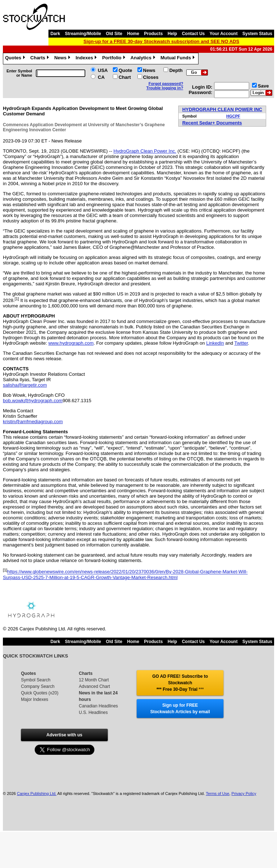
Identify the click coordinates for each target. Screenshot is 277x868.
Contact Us (193, 34)
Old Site (114, 34)
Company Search (38, 686)
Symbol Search (36, 680)
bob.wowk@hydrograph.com (33, 401)
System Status (257, 34)
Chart (125, 77)
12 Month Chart (94, 680)
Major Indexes (35, 699)
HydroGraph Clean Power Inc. (145, 151)
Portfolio (114, 59)
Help (172, 34)
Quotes (16, 59)
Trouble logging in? (165, 88)
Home (133, 34)
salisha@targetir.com (25, 385)
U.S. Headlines (93, 712)
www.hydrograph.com (71, 343)
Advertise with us (64, 735)
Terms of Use (218, 793)
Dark (55, 34)
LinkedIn (215, 343)
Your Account (224, 34)
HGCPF (233, 116)
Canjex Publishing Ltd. (37, 793)
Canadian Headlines (98, 706)
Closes (151, 77)
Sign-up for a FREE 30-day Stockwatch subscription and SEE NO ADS (161, 41)
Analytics (144, 59)
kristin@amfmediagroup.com (33, 422)
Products (153, 34)
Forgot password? (166, 84)
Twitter (241, 343)
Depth (176, 70)
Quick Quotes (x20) (40, 693)
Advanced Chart (94, 686)
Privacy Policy (244, 793)
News (63, 59)
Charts (41, 59)
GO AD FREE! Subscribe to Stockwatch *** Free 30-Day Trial (180, 683)
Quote (125, 70)
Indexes (87, 59)
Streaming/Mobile (83, 34)
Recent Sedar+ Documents (212, 123)
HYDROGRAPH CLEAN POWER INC (222, 109)
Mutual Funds (179, 59)
